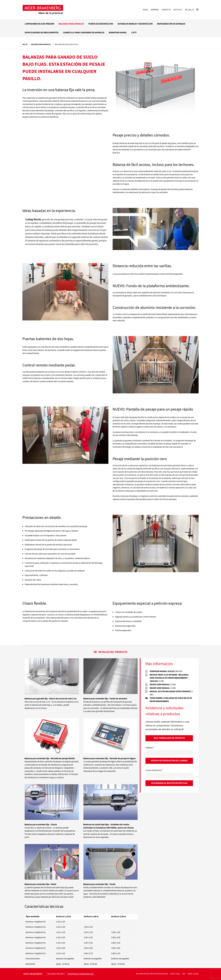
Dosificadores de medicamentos (42, 33)
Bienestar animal (118, 33)
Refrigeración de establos (171, 24)
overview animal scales (166, 671)
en (190, 10)
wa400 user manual (163, 688)
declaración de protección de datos (152, 974)
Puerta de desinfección (101, 24)
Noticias (178, 10)
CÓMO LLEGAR (193, 974)
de (186, 10)
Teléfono (150, 748)
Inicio (145, 10)
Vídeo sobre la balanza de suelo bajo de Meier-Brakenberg (171, 700)
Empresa (155, 10)
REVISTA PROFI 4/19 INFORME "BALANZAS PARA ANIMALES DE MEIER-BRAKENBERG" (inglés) (169, 678)
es (193, 10)
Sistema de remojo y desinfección (135, 24)
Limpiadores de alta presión (39, 24)
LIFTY (134, 33)
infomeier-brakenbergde (81, 974)
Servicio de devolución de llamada (169, 761)
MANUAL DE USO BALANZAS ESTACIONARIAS (171, 693)
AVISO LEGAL (175, 974)
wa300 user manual (163, 685)
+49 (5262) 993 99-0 (56, 974)
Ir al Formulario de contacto (169, 738)
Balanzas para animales (71, 24)
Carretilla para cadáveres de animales (84, 33)
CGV (184, 974)
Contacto (166, 10)
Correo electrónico (154, 770)
